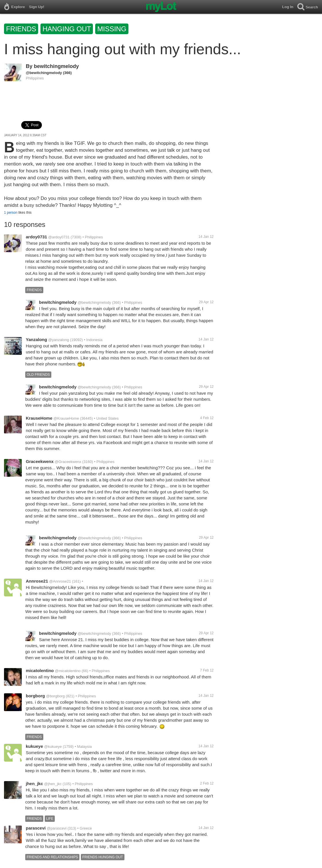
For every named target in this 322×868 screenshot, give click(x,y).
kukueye (34, 746)
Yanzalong (36, 339)
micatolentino (40, 671)
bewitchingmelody (56, 66)
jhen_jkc (34, 784)
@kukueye (53, 747)
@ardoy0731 (59, 237)
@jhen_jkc (53, 784)
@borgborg (55, 696)
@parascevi (57, 828)
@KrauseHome (66, 418)
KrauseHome (39, 418)
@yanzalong (58, 340)
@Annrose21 (60, 581)
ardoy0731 (36, 237)
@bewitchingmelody (44, 73)
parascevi (36, 828)
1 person (11, 213)
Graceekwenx (40, 461)
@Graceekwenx (68, 462)
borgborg (35, 696)
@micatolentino (68, 671)
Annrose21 (37, 581)
